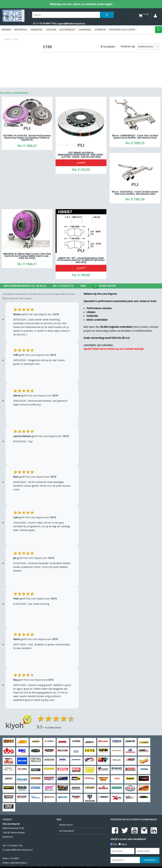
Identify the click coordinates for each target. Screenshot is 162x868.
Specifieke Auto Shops (122, 30)
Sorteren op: (140, 46)
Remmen (6, 30)
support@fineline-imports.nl (19, 850)
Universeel (85, 30)
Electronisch (67, 30)
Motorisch (21, 30)
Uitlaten (51, 30)
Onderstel (37, 30)
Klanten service (66, 825)
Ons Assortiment (67, 831)
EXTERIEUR (100, 30)
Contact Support (104, 286)
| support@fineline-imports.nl (70, 24)
